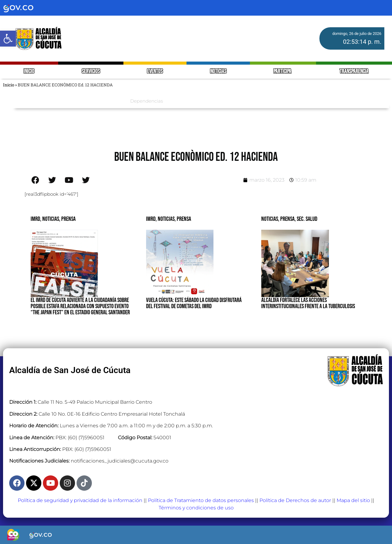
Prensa (68, 219)
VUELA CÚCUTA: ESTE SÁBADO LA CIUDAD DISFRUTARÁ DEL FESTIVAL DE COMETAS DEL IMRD (194, 303)
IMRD (35, 219)
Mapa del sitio (353, 500)
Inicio (9, 85)
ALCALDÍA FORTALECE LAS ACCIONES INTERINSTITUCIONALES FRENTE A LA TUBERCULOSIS (308, 303)
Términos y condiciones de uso (196, 508)
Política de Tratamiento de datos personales (201, 500)
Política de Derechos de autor (295, 500)
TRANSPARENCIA (354, 72)
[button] (8, 39)
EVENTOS (155, 72)
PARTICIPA (283, 72)
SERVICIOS (91, 72)
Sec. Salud (307, 219)
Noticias (51, 219)
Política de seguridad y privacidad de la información (80, 500)
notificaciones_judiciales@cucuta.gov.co (120, 461)
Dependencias (147, 101)
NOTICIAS (218, 72)
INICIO (29, 72)
